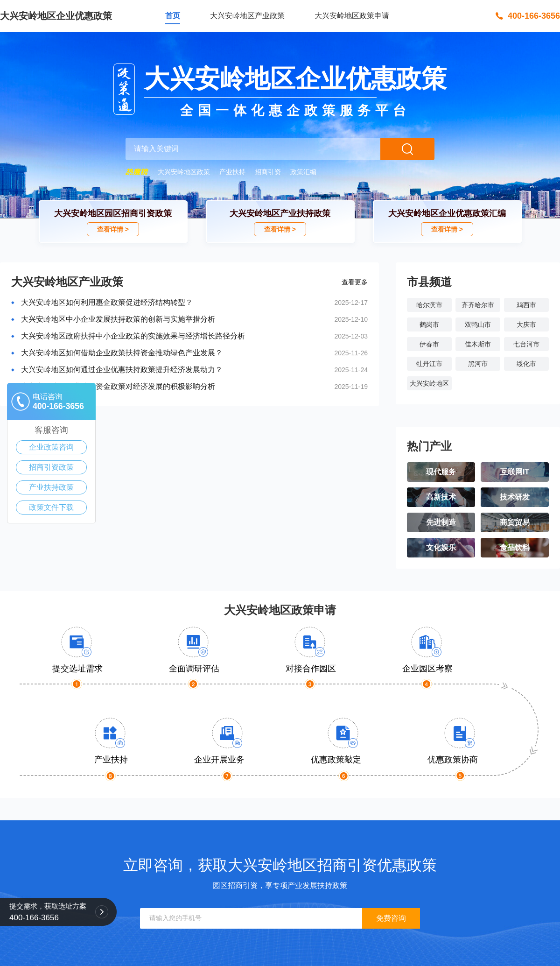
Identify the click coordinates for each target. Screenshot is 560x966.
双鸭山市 (478, 324)
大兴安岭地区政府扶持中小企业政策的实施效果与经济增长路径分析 (133, 336)
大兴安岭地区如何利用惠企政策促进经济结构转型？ (107, 302)
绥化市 (526, 364)
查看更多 (355, 282)
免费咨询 (391, 918)
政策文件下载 (51, 507)
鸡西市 (526, 305)
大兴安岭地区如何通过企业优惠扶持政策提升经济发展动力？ (122, 370)
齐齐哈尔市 (478, 305)
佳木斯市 (478, 344)
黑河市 (478, 364)
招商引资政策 (51, 467)
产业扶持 (232, 172)
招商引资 (268, 172)
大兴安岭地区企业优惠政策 (56, 16)
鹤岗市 (429, 324)
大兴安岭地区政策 (184, 172)
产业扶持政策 (51, 487)
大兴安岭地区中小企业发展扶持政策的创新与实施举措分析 (118, 319)
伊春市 (429, 344)
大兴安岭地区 (429, 383)
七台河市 (526, 344)
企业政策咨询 (51, 447)
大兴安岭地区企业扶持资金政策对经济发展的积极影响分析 (118, 386)
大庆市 (526, 324)
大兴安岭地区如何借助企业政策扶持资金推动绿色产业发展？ (122, 353)
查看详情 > (113, 229)
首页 (173, 16)
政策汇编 (303, 172)
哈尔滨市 (429, 305)
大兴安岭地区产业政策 (247, 16)
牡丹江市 (429, 364)
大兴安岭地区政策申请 (352, 16)
